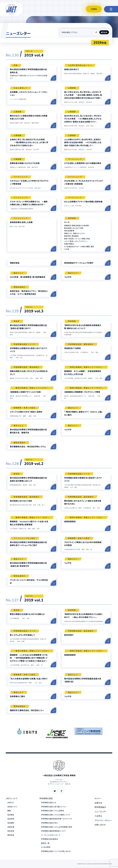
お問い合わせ (100, 825)
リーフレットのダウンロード (51, 835)
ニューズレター (101, 812)
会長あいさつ (12, 807)
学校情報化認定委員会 (49, 839)
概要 (9, 811)
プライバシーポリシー (103, 820)
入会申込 (94, 9)
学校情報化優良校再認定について (53, 831)
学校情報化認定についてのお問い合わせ (56, 851)
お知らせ (11, 802)
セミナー (98, 798)
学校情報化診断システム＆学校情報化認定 (57, 827)
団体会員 (11, 831)
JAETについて (12, 798)
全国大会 (98, 803)
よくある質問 (46, 847)
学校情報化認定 (46, 798)
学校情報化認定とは (49, 802)
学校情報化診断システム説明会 (53, 811)
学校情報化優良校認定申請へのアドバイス (57, 819)
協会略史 (11, 815)
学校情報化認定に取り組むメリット (54, 807)
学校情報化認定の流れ (49, 823)
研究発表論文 (100, 807)
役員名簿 (11, 827)
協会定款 (11, 819)
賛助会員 (11, 835)
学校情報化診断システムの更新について (56, 815)
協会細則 (11, 823)
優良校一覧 (45, 843)
